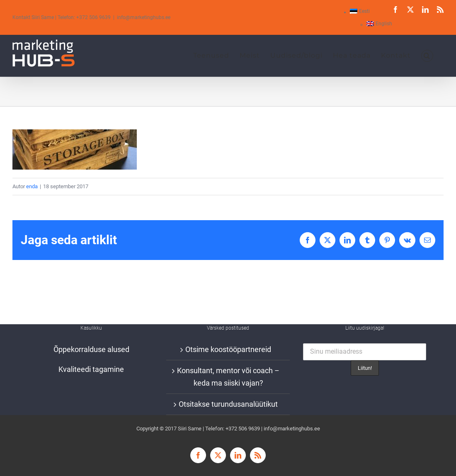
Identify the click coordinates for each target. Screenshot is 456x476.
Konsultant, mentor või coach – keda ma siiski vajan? (228, 377)
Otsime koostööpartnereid (228, 349)
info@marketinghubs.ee (144, 17)
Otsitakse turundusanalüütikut (228, 404)
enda (32, 186)
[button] (427, 56)
